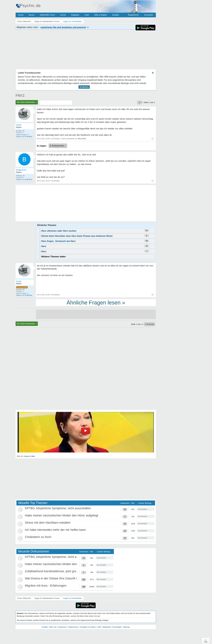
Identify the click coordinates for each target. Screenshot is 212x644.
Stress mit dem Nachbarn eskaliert (48, 523)
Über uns (53, 627)
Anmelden (149, 15)
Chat (87, 15)
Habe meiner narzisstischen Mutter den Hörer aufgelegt (62, 515)
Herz (20, 95)
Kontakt (45, 627)
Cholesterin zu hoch (38, 537)
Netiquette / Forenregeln (112, 627)
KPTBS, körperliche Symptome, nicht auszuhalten (58, 508)
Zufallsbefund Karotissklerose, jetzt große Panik (57, 571)
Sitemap (126, 627)
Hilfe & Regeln (100, 15)
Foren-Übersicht (24, 598)
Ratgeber (75, 15)
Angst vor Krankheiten (73, 598)
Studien (116, 15)
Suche (63, 15)
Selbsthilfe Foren (47, 15)
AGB (99, 627)
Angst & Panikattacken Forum (47, 598)
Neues (32, 15)
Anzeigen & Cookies (88, 627)
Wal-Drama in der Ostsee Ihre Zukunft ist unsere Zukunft (62, 578)
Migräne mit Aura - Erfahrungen (46, 586)
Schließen (84, 87)
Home (21, 15)
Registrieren (133, 15)
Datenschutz (73, 627)
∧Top (206, 641)
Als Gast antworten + (27, 102)
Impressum (62, 627)
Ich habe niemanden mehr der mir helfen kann (55, 530)
